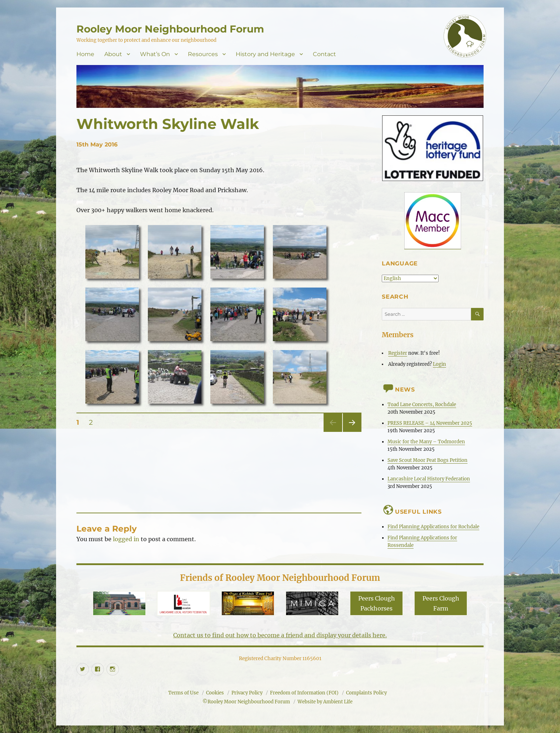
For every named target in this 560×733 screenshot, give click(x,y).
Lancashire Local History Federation (429, 479)
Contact (324, 54)
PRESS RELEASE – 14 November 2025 (430, 423)
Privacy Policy (247, 693)
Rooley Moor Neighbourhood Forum (170, 29)
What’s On (155, 54)
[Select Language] (410, 278)
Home (85, 54)
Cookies (215, 693)
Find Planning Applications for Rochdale (433, 527)
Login (439, 364)
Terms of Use (183, 693)
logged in (126, 539)
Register (398, 353)
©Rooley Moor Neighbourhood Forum (246, 702)
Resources (203, 54)
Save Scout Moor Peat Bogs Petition (427, 460)
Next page (352, 432)
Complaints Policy (366, 693)
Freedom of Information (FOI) (304, 693)
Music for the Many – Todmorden (426, 442)
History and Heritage (265, 54)
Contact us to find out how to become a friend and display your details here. (280, 635)
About (113, 54)
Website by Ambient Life (325, 702)
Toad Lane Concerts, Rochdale (422, 405)
